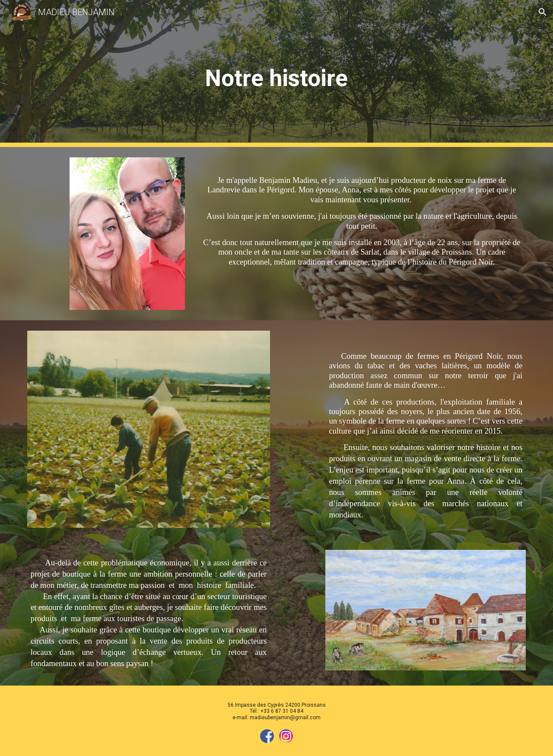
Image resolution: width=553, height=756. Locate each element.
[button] (543, 12)
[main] (276, 74)
